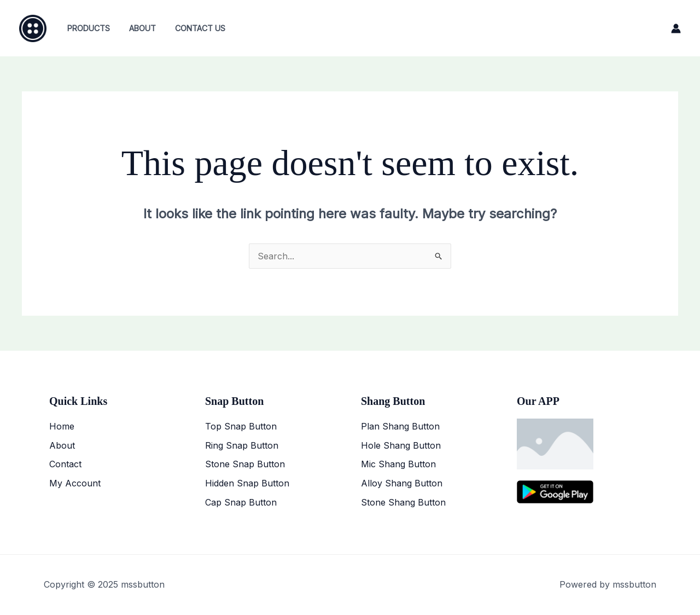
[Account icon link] (676, 28)
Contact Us (191, 28)
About (137, 28)
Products (86, 28)
